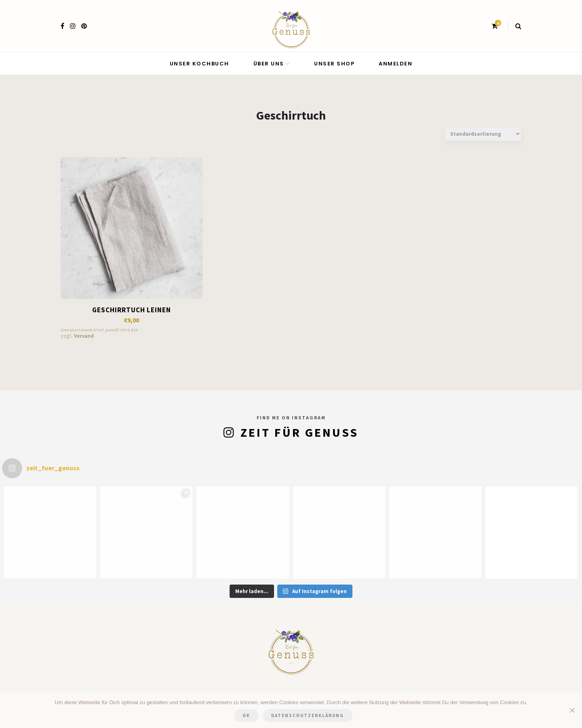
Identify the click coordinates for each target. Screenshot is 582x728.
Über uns (269, 64)
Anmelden (395, 64)
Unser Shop (334, 64)
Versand (84, 336)
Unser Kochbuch (199, 64)
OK (246, 715)
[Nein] (572, 710)
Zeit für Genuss (299, 432)
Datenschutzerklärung (308, 715)
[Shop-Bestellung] (483, 134)
